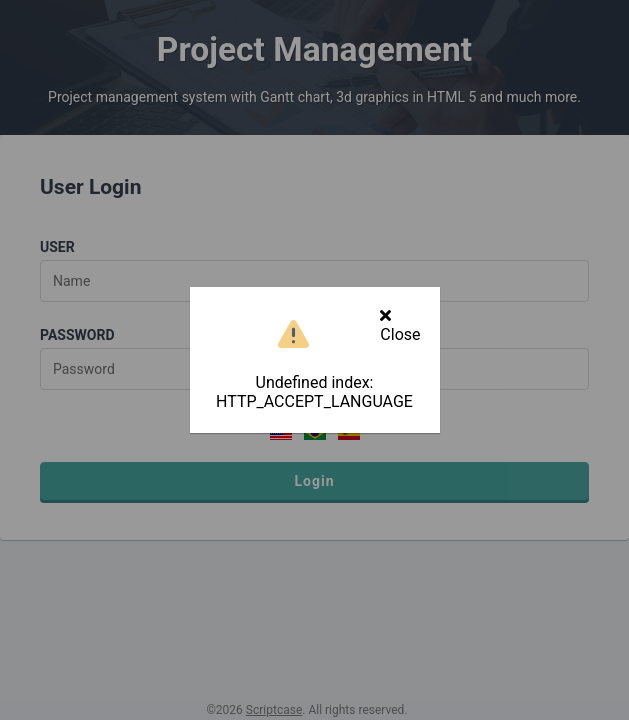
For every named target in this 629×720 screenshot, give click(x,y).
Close (400, 325)
